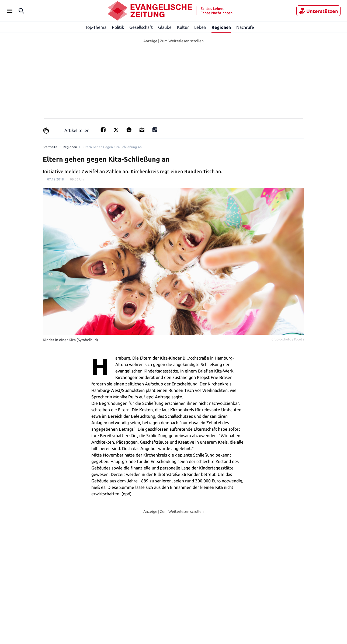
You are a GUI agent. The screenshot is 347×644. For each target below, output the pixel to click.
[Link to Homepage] (50, 147)
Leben (200, 27)
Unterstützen (318, 11)
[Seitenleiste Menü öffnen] (10, 11)
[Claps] (46, 130)
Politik (118, 27)
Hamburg (130, 625)
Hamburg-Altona (163, 625)
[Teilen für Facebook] (102, 130)
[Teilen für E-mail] (140, 130)
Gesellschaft (141, 27)
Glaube (165, 27)
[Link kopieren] (153, 130)
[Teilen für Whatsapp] (127, 130)
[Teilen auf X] (114, 130)
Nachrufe (245, 27)
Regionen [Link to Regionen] (69, 147)
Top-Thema (96, 27)
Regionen (221, 27)
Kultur (183, 27)
